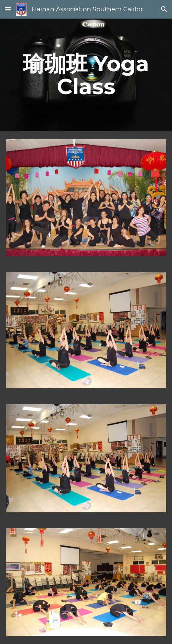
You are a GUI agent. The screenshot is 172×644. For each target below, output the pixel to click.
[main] (86, 75)
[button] (8, 9)
